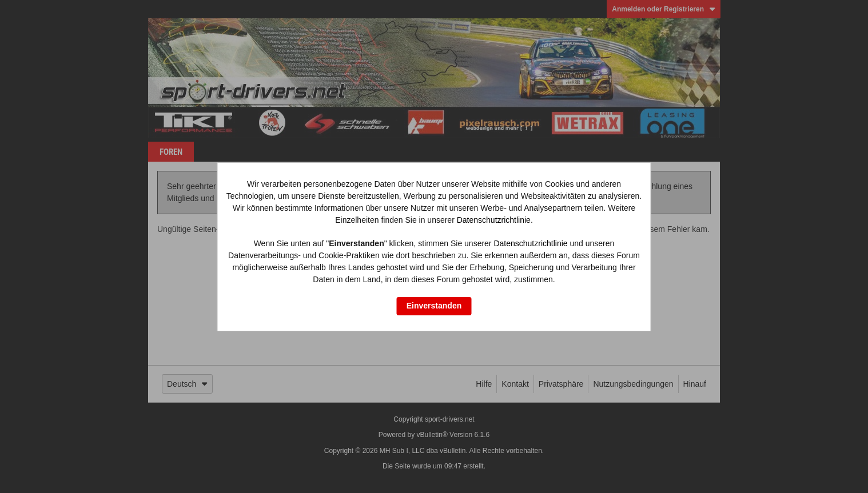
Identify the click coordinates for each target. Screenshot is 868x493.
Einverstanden (434, 306)
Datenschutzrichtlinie (494, 220)
